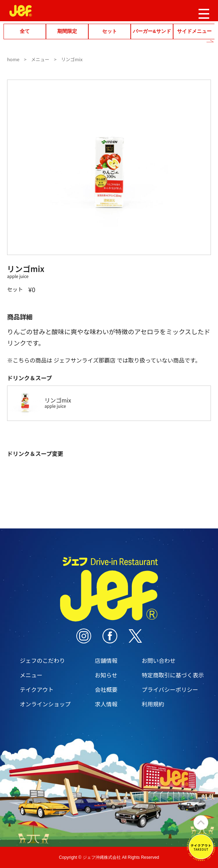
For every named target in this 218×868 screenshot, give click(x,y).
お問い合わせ (159, 660)
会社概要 (106, 689)
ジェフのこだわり (42, 660)
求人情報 (106, 704)
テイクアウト (37, 689)
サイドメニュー (194, 31)
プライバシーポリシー (170, 689)
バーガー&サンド (152, 31)
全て (25, 31)
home (13, 59)
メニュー (40, 59)
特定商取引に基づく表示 (173, 675)
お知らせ (106, 675)
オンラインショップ (45, 704)
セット (110, 31)
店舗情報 (106, 660)
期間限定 (67, 31)
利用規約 (153, 704)
